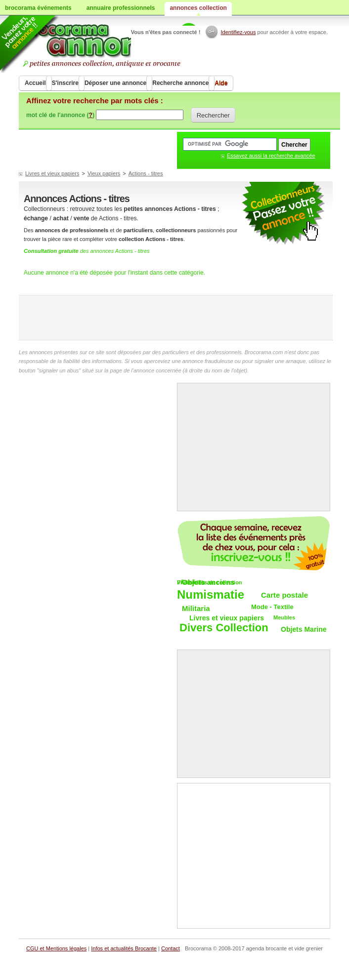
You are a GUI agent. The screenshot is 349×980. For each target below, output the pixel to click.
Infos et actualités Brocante (124, 948)
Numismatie (211, 595)
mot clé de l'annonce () (60, 115)
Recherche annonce (180, 83)
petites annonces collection (283, 214)
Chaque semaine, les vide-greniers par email (254, 543)
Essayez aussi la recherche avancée (271, 156)
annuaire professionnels (121, 8)
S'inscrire (65, 83)
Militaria (196, 608)
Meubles (284, 617)
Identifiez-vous (239, 32)
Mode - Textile (272, 607)
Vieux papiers (104, 173)
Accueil (35, 83)
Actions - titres (146, 173)
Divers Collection (224, 628)
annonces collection (198, 8)
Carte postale (284, 595)
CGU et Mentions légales (56, 948)
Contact (171, 948)
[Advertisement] (176, 318)
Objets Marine (304, 629)
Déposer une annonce (115, 83)
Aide (221, 83)
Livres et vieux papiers (52, 173)
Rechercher (213, 115)
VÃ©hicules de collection (210, 582)
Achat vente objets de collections (113, 44)
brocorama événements (38, 8)
